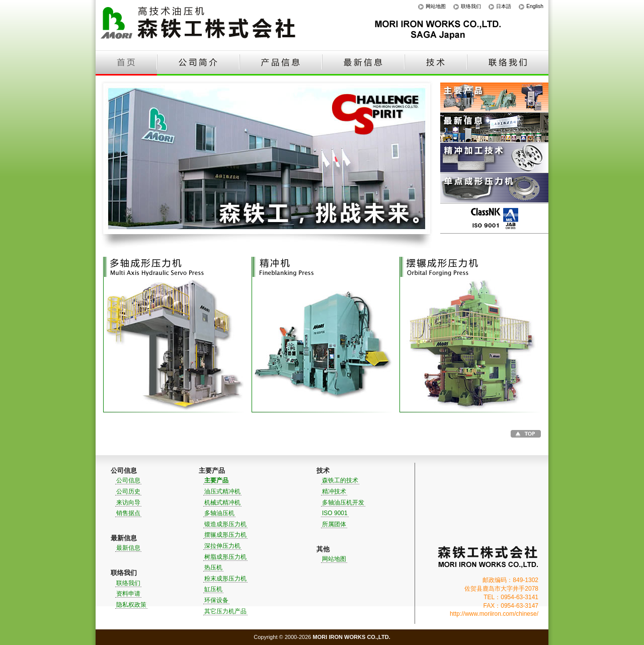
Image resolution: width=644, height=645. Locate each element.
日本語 (504, 6)
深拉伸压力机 (222, 546)
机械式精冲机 (222, 503)
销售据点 (128, 513)
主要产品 (494, 98)
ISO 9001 (494, 219)
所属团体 (334, 524)
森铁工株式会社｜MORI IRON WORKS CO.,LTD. (488, 557)
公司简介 (198, 63)
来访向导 (128, 503)
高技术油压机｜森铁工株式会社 (201, 25)
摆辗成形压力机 (225, 535)
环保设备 (216, 600)
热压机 (213, 567)
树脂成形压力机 (225, 557)
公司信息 (128, 480)
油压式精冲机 (222, 491)
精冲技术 (334, 491)
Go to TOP (526, 434)
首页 (126, 63)
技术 (436, 63)
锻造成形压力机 (225, 524)
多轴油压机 (219, 513)
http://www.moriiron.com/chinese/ (494, 614)
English (535, 6)
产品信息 (281, 63)
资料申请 (128, 594)
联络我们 (471, 6)
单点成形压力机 (494, 188)
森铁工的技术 (340, 480)
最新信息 (363, 63)
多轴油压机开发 (343, 503)
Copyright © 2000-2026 (322, 637)
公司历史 (128, 491)
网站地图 (436, 6)
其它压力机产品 (225, 611)
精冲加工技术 (494, 158)
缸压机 (213, 589)
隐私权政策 (131, 605)
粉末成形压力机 (225, 579)
